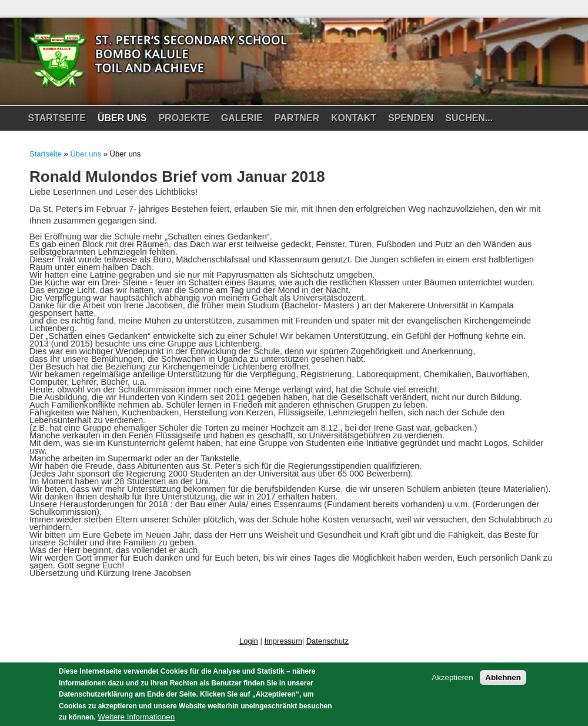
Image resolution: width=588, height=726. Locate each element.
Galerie (240, 121)
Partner (297, 118)
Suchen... (469, 118)
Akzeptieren (452, 682)
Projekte (182, 121)
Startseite (57, 118)
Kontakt (354, 118)
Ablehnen (503, 682)
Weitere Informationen (136, 721)
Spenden (409, 121)
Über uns (121, 121)
